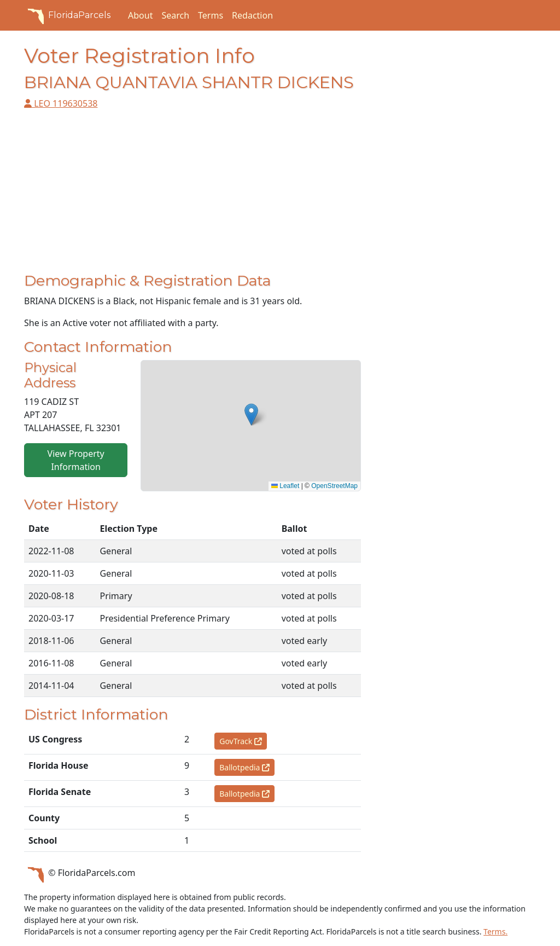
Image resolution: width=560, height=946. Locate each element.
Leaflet (285, 486)
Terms (211, 15)
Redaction (252, 15)
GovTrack (241, 741)
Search (175, 15)
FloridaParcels (67, 15)
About (140, 15)
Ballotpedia (244, 767)
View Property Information (76, 460)
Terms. (495, 932)
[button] (251, 414)
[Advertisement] (192, 195)
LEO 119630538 (61, 103)
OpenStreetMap (334, 486)
